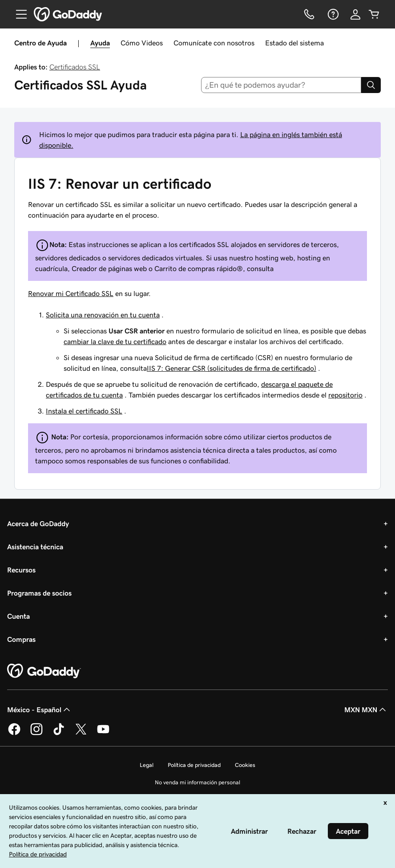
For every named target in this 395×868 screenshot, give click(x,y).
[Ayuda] (332, 14)
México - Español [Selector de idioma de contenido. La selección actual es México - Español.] (40, 710)
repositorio (345, 395)
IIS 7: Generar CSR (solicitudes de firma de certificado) (232, 368)
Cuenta (18, 616)
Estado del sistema (294, 43)
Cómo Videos (142, 43)
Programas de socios (39, 593)
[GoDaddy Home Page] (44, 671)
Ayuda (100, 43)
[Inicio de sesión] (355, 14)
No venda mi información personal (197, 782)
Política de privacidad (194, 765)
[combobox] (281, 85)
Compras (21, 639)
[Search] (371, 85)
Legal (147, 765)
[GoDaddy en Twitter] (81, 734)
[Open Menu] (18, 14)
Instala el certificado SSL (84, 411)
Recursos (21, 570)
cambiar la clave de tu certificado (115, 341)
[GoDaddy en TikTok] (59, 734)
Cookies (245, 765)
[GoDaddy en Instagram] (36, 734)
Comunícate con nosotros (214, 43)
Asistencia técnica (35, 547)
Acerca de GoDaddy (38, 523)
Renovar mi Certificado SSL (71, 293)
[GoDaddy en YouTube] (103, 734)
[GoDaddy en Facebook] (14, 734)
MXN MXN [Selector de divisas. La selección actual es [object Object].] (366, 710)
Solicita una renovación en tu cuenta (103, 315)
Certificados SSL (75, 67)
